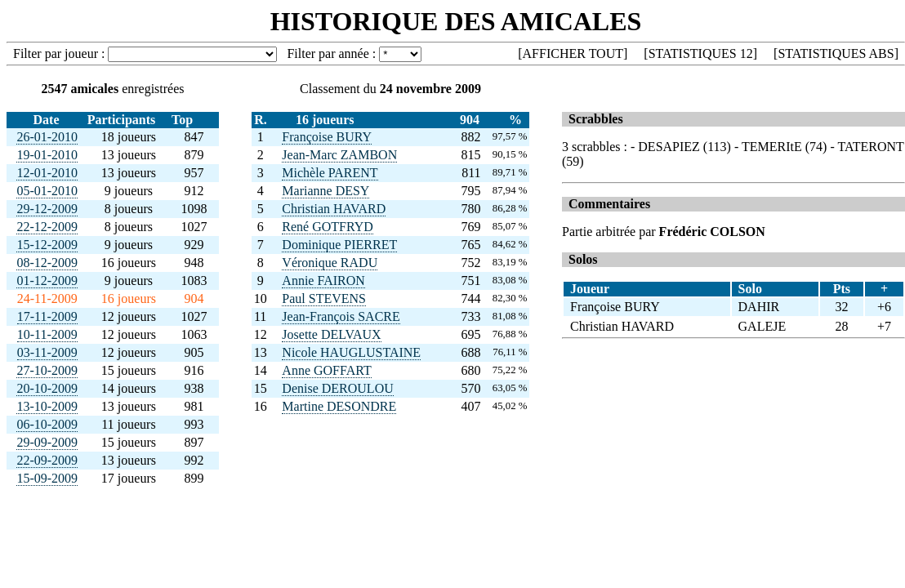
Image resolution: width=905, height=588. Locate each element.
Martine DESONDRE (339, 406)
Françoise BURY (327, 137)
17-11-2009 (47, 316)
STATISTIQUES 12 (701, 53)
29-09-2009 (47, 442)
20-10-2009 (47, 388)
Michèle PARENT (330, 173)
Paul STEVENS (324, 298)
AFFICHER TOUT (573, 53)
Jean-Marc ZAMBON (339, 155)
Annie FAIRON (323, 281)
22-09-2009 (47, 460)
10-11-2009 (47, 334)
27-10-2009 (47, 370)
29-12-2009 (47, 209)
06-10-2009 (47, 424)
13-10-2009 (47, 406)
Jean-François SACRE (341, 316)
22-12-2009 (47, 227)
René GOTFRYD (328, 227)
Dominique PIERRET (339, 245)
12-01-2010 (47, 173)
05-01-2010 (47, 191)
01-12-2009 (47, 281)
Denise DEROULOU (337, 388)
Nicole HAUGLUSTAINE (351, 352)
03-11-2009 (47, 352)
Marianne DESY (325, 191)
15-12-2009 (47, 245)
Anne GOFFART (326, 370)
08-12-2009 (47, 263)
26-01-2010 (47, 137)
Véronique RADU (330, 263)
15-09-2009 (47, 478)
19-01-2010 (47, 155)
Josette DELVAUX (331, 334)
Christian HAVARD (334, 209)
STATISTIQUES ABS (836, 53)
